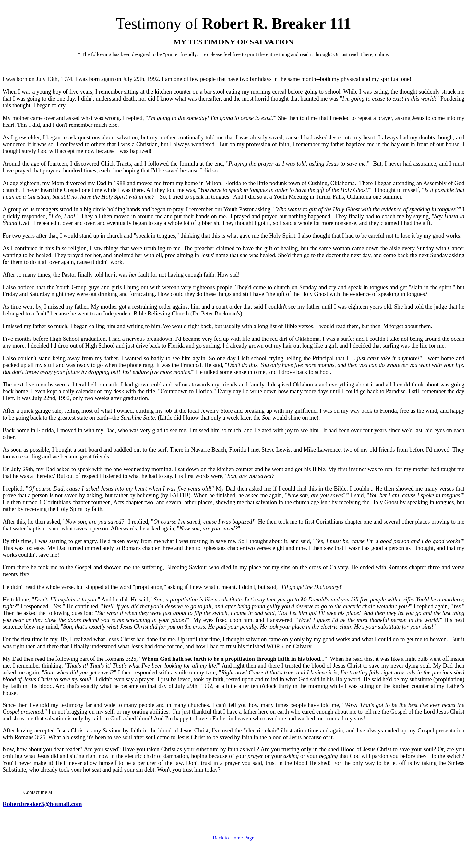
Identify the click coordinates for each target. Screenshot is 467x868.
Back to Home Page (233, 838)
